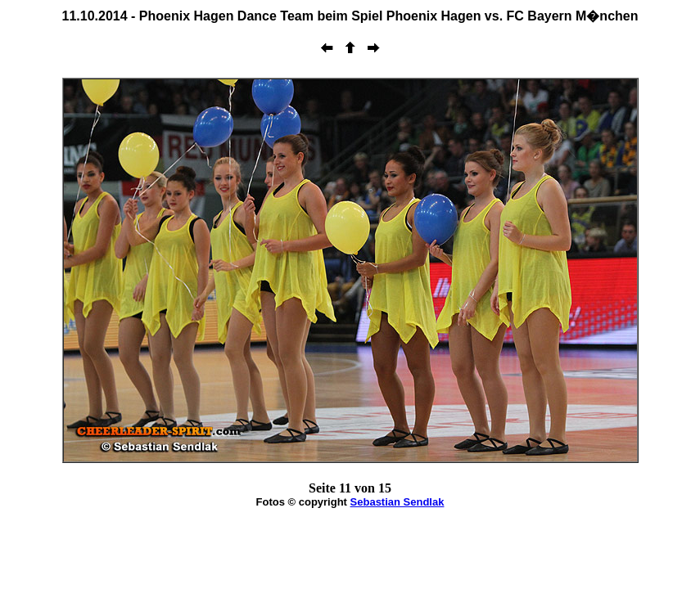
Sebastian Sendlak (397, 502)
